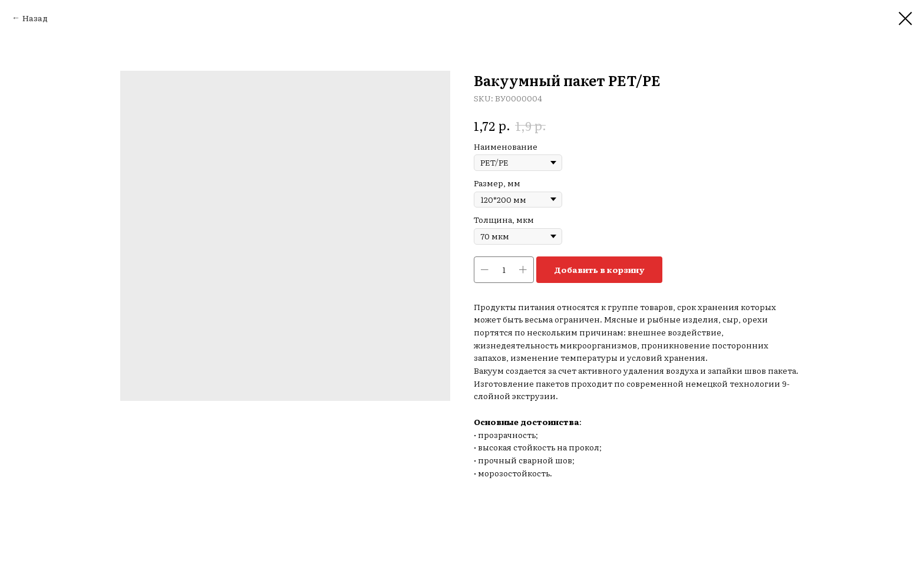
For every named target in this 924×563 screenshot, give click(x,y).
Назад (35, 18)
